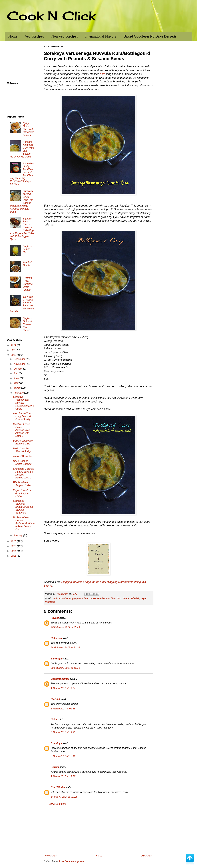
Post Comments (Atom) (72, 861)
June (17, 378)
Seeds (126, 598)
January (18, 535)
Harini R (55, 699)
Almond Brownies (23, 456)
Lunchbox (111, 598)
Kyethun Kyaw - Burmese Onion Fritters (28, 284)
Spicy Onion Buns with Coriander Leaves (28, 129)
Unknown (56, 638)
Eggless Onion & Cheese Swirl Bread (27, 324)
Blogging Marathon (78, 598)
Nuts (119, 598)
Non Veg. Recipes (65, 36)
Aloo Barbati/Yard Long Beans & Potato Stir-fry (23, 416)
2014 (14, 551)
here (103, 74)
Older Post (147, 856)
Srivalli (55, 767)
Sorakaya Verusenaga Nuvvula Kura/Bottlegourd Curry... (23, 403)
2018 (14, 350)
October (18, 369)
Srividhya (56, 743)
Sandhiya (56, 659)
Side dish (135, 598)
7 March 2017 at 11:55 (63, 776)
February (19, 393)
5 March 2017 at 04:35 (63, 709)
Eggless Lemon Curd (27, 249)
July (16, 373)
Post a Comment (57, 804)
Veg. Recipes (34, 36)
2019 (14, 345)
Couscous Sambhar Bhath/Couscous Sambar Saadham (23, 507)
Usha (54, 720)
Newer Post (51, 856)
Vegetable (50, 602)
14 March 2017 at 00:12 (64, 797)
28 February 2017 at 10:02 (65, 648)
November (20, 364)
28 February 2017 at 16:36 (65, 668)
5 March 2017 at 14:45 (63, 732)
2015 (14, 546)
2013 (14, 556)
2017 (14, 355)
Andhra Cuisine (60, 598)
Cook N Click (51, 16)
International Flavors (101, 36)
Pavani (55, 618)
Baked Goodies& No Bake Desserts (150, 36)
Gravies (101, 598)
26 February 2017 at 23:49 (65, 627)
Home (13, 36)
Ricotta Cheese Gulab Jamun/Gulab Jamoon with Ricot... (22, 430)
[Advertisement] (98, 830)
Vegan (144, 598)
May (16, 383)
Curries (92, 598)
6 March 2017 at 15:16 (63, 756)
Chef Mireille (58, 787)
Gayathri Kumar (60, 679)
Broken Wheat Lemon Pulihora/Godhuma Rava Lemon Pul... (24, 523)
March (17, 388)
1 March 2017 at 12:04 (63, 688)
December (20, 359)
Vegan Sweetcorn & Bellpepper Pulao (23, 493)
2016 (14, 541)
